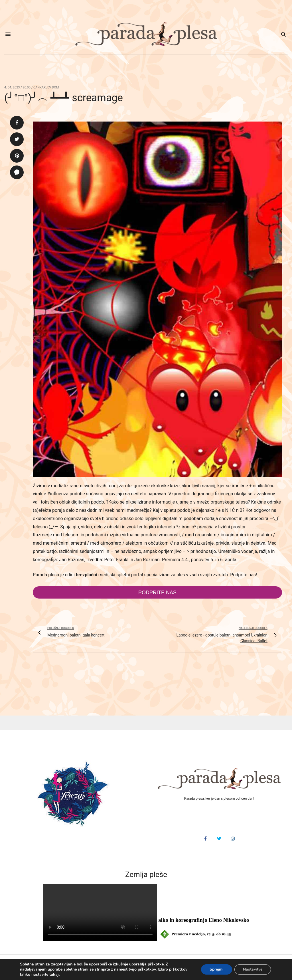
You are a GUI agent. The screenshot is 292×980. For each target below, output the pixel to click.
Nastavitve (253, 969)
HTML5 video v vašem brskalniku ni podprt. (100, 912)
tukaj (54, 975)
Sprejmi (217, 969)
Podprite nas (157, 593)
